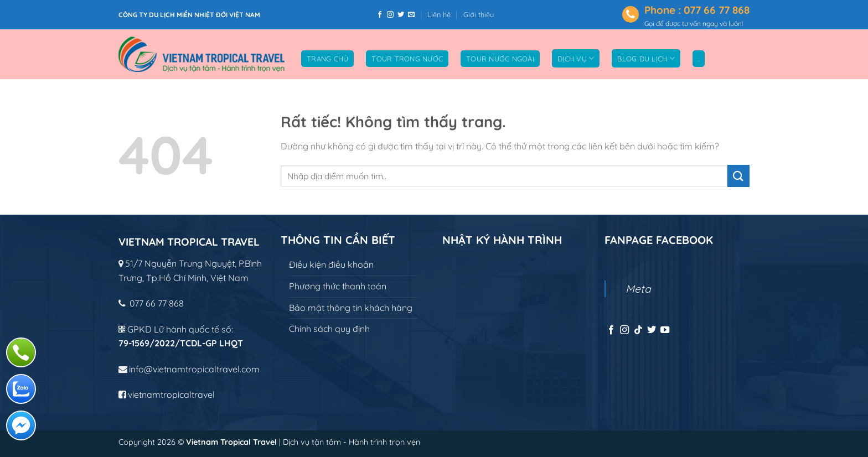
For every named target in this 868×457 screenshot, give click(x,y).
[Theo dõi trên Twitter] (401, 15)
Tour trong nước (407, 59)
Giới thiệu (479, 14)
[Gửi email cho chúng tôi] (411, 15)
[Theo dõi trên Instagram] (390, 15)
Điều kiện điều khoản (331, 264)
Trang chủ (327, 59)
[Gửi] (738, 176)
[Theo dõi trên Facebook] (380, 15)
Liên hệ (439, 14)
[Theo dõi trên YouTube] (665, 330)
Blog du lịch (646, 58)
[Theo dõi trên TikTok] (638, 330)
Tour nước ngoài (500, 59)
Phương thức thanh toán (338, 286)
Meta (638, 289)
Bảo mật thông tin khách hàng (351, 308)
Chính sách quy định (329, 329)
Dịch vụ (576, 58)
